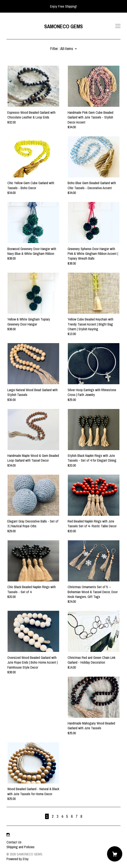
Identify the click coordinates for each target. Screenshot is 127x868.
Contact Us (14, 842)
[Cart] (115, 854)
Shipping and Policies (20, 847)
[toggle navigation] (118, 26)
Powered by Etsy (18, 859)
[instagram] (8, 835)
